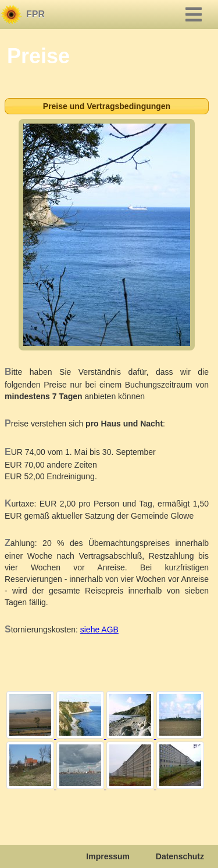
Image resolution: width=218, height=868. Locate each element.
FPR (35, 14)
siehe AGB (99, 630)
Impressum (108, 856)
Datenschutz (180, 856)
